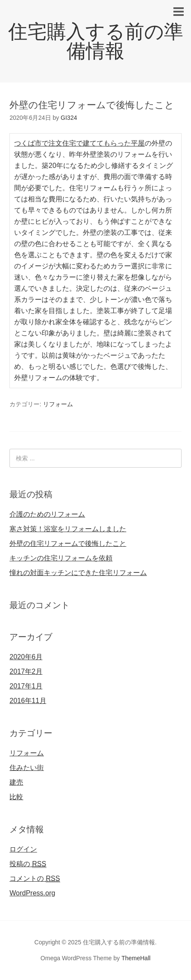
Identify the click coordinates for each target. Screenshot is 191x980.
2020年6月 (26, 657)
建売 (16, 782)
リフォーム (58, 404)
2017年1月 (26, 686)
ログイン (23, 849)
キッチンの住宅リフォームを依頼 (61, 558)
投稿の (28, 864)
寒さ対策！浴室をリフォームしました (68, 529)
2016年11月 (28, 701)
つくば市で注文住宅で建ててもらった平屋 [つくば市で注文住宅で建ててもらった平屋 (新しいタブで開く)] (79, 143)
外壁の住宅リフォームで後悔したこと (68, 543)
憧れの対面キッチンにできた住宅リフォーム (78, 573)
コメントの (35, 879)
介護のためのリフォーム (47, 514)
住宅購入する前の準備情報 (96, 41)
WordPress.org (32, 893)
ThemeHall (136, 958)
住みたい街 (27, 768)
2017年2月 (26, 671)
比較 (16, 797)
